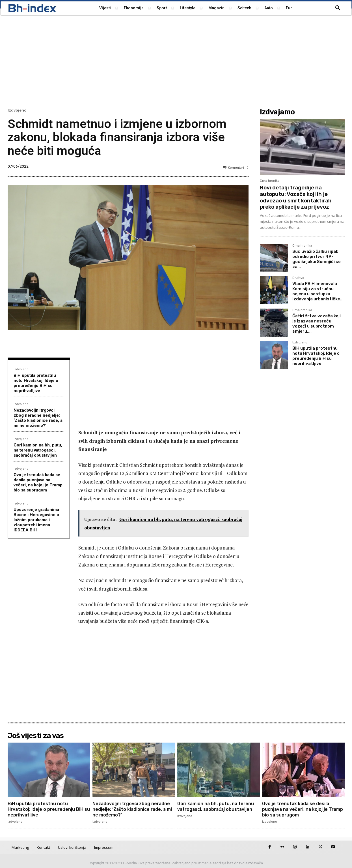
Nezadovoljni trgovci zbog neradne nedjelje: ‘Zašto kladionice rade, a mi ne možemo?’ (38, 418)
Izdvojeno (17, 110)
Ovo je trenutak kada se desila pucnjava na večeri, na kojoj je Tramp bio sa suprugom (38, 482)
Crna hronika (270, 181)
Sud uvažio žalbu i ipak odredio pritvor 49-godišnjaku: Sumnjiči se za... (317, 259)
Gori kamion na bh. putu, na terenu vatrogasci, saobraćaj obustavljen (38, 450)
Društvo (298, 278)
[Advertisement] (176, 61)
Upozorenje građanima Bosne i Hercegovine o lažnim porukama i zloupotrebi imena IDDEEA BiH (36, 520)
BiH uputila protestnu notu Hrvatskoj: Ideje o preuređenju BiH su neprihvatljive (36, 383)
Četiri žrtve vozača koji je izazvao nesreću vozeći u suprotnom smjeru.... (317, 324)
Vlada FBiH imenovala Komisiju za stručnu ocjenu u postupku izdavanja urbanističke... (318, 291)
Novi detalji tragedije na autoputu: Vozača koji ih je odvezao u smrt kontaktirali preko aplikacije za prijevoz (295, 197)
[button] (338, 8)
